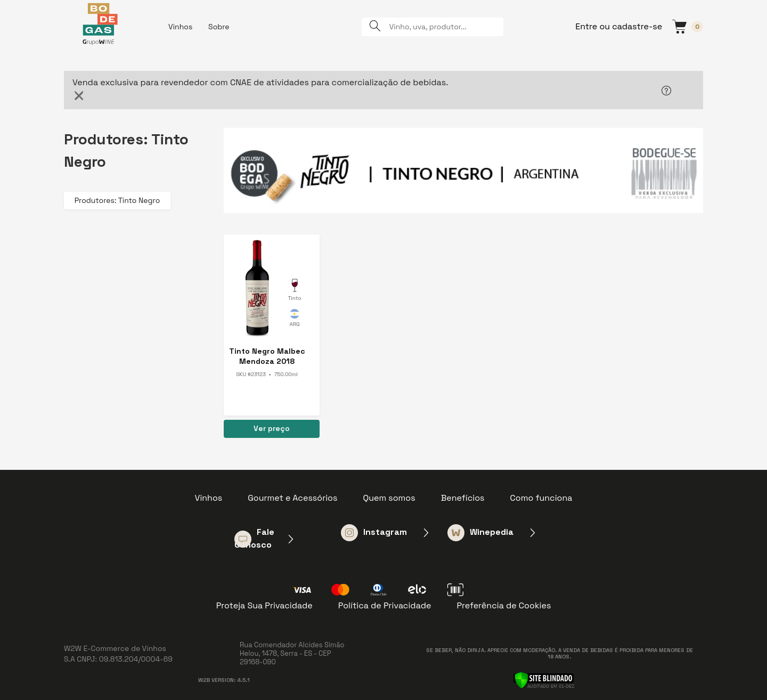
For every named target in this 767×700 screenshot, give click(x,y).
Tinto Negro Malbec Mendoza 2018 (267, 356)
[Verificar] (544, 679)
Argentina (295, 320)
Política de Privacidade (385, 605)
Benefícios (463, 498)
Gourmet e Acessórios (292, 498)
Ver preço (272, 428)
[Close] (79, 95)
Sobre (219, 27)
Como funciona (541, 498)
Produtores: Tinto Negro (117, 200)
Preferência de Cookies (504, 605)
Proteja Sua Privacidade (264, 605)
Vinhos (180, 27)
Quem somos (389, 498)
